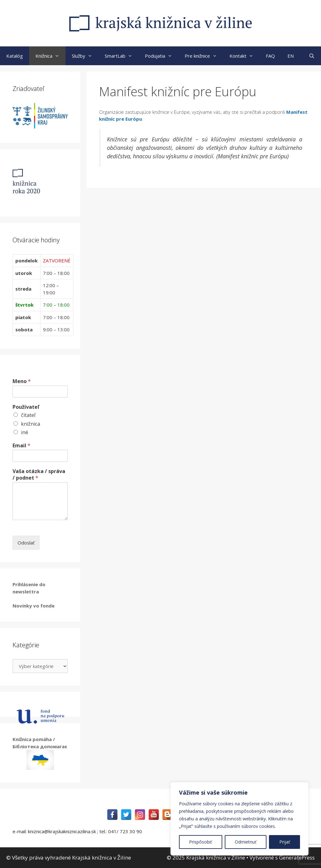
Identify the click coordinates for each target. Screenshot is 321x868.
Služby (85, 56)
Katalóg (15, 56)
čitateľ (28, 415)
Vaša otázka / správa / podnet (39, 475)
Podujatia (162, 56)
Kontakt (245, 56)
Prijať (285, 842)
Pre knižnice (204, 56)
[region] (239, 819)
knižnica (31, 424)
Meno (22, 381)
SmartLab (122, 56)
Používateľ (26, 407)
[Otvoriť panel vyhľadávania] (312, 56)
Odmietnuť (246, 842)
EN (291, 56)
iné (25, 432)
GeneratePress (297, 857)
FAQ (270, 56)
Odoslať (26, 543)
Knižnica (50, 56)
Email (21, 446)
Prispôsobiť (200, 842)
